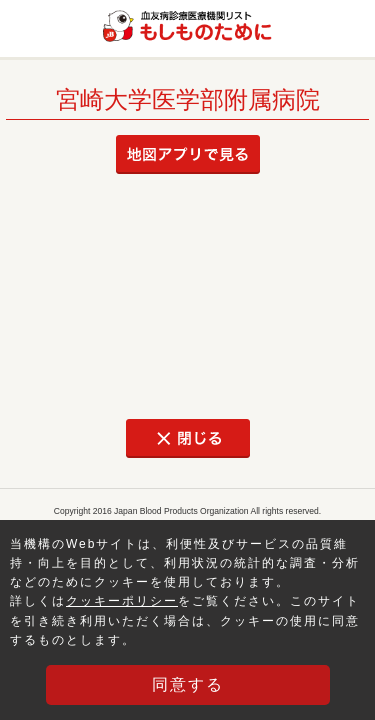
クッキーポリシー (122, 601)
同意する (188, 684)
